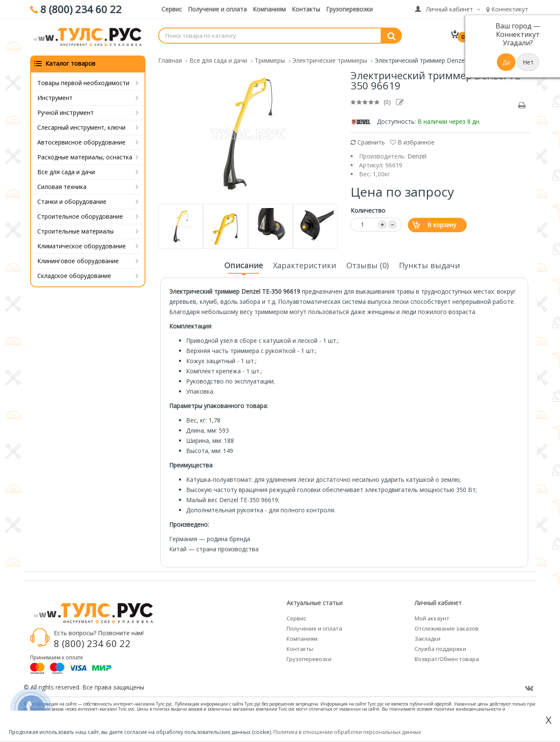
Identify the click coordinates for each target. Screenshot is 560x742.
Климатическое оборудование (82, 245)
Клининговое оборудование (78, 260)
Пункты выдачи (429, 264)
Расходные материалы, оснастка (85, 156)
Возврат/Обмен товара (447, 658)
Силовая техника (62, 186)
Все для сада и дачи (66, 171)
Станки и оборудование (72, 201)
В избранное (412, 141)
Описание (244, 267)
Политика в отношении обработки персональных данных (347, 732)
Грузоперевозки (349, 9)
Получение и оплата (217, 9)
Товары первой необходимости (83, 82)
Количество (368, 210)
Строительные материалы (75, 230)
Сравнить (368, 141)
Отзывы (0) (368, 264)
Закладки (428, 638)
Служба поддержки (440, 648)
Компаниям (269, 9)
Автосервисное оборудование (81, 141)
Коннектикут (507, 9)
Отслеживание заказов (447, 628)
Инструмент (55, 97)
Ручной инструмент (65, 112)
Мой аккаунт (432, 617)
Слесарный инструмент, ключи (81, 126)
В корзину (442, 224)
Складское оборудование (74, 275)
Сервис (172, 9)
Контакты (306, 9)
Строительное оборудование (80, 215)
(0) (387, 101)
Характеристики (305, 264)
